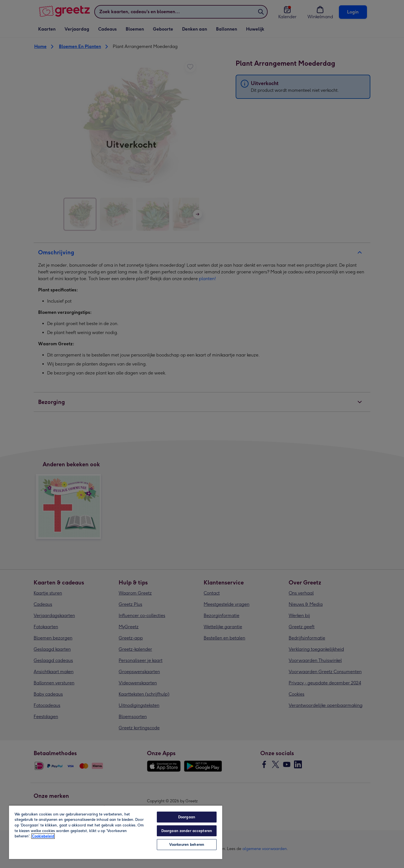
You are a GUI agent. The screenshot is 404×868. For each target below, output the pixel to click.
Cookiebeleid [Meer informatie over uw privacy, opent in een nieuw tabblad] (43, 836)
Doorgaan (187, 817)
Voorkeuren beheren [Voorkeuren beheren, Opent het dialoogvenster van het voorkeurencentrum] (187, 845)
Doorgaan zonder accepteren (187, 831)
